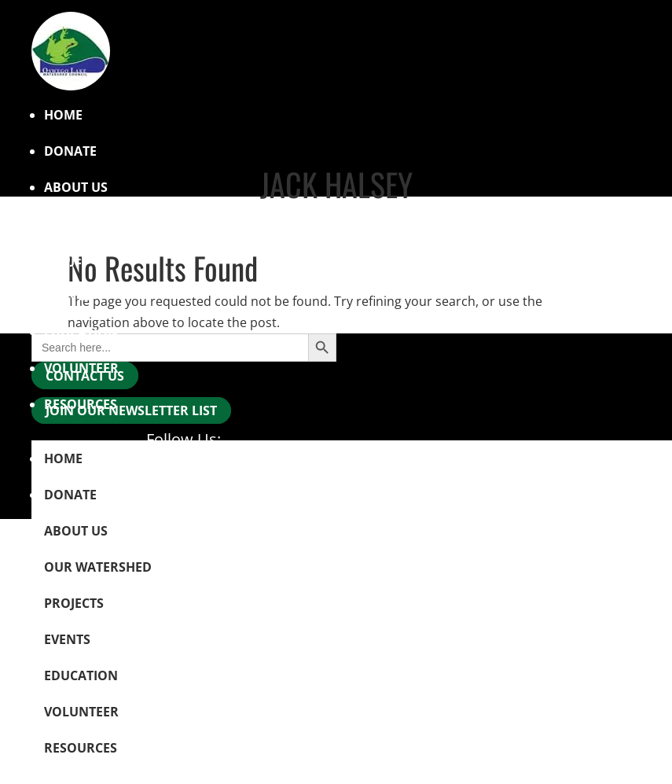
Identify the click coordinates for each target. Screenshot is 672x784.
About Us (76, 531)
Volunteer (81, 368)
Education (81, 332)
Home (63, 115)
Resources (81, 404)
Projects (74, 259)
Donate (70, 151)
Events (67, 296)
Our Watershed (98, 223)
